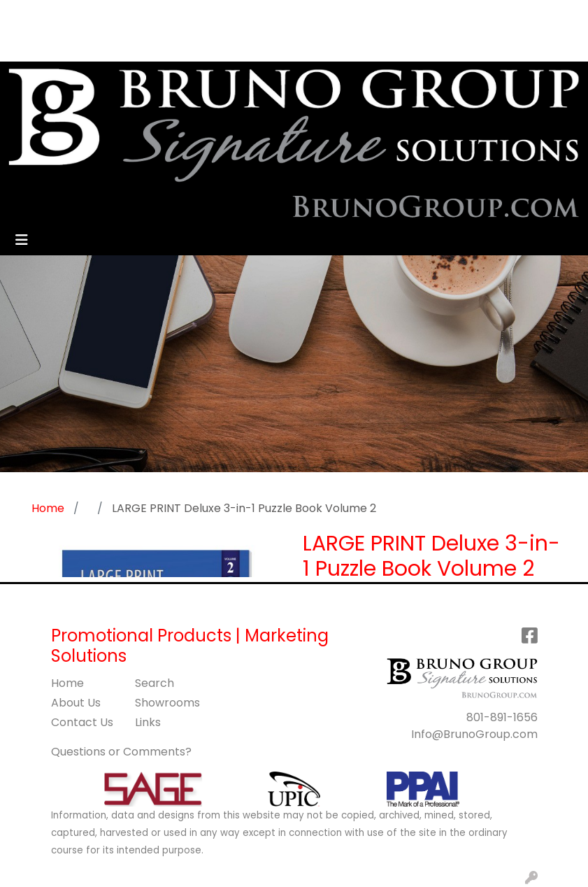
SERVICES (153, 15)
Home (67, 683)
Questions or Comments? (121, 752)
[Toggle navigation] (22, 240)
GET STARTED (170, 46)
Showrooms (167, 703)
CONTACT (239, 15)
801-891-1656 (502, 717)
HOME (30, 15)
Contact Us (82, 722)
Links (148, 722)
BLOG (107, 46)
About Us (76, 703)
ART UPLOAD (48, 46)
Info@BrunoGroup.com (474, 734)
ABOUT (75, 15)
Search (331, 15)
